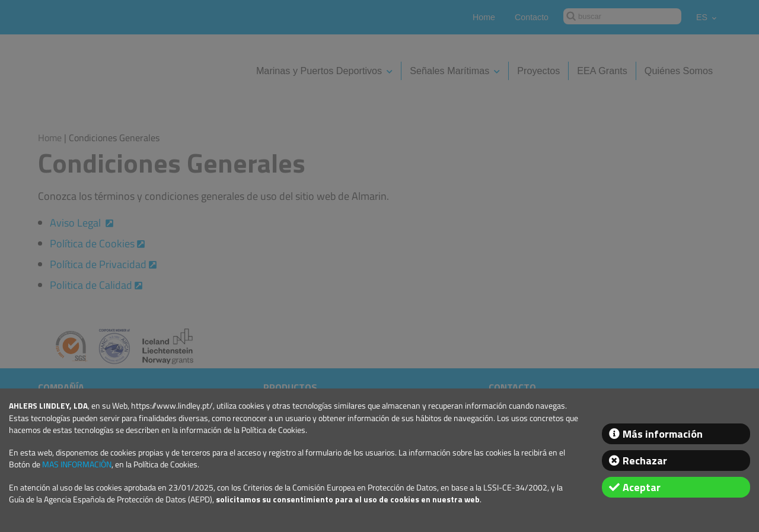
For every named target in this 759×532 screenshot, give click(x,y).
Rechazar (645, 461)
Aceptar (642, 487)
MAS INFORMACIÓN (77, 464)
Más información (663, 434)
